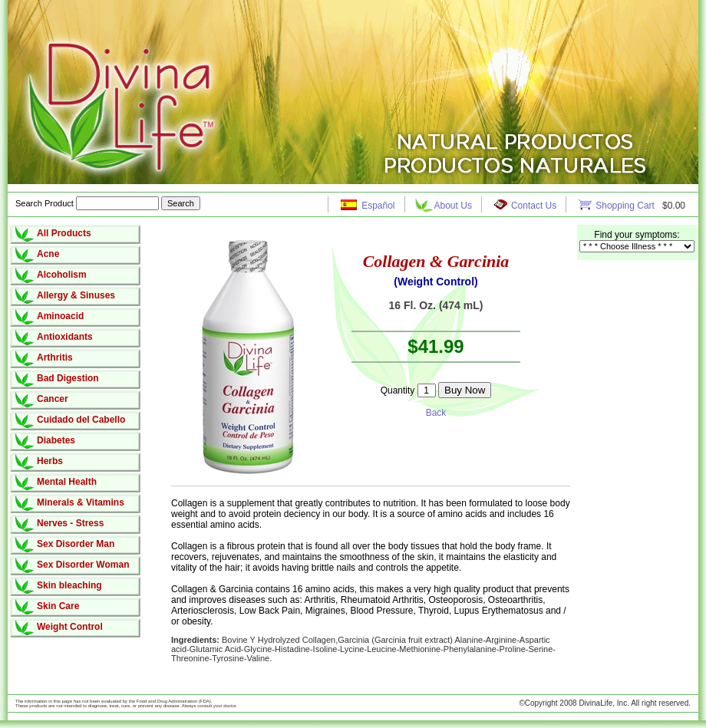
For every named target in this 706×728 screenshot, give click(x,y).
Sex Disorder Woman (83, 565)
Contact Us (534, 206)
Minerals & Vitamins (81, 502)
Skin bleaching (69, 585)
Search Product (88, 203)
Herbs (50, 461)
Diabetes (56, 440)
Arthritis (55, 357)
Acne (48, 254)
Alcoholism (62, 275)
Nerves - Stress (70, 523)
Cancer (53, 399)
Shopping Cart (626, 206)
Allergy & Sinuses (76, 295)
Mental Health (67, 482)
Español (378, 206)
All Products (64, 233)
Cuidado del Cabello (81, 420)
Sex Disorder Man (76, 544)
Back (436, 413)
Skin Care (58, 606)
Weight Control (70, 627)
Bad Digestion (68, 378)
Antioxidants (65, 337)
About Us (453, 206)
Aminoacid (60, 316)
